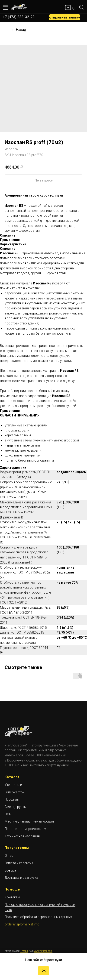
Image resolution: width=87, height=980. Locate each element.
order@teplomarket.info (22, 924)
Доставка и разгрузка (21, 878)
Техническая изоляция (22, 836)
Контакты (12, 897)
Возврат (11, 870)
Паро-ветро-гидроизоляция (26, 829)
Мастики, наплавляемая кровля (29, 821)
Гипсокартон (15, 792)
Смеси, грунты (16, 807)
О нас (9, 856)
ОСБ (8, 814)
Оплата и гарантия (19, 863)
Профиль (12, 799)
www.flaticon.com (43, 951)
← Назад (19, 30)
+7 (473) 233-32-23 (19, 17)
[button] (65, 17)
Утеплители (13, 785)
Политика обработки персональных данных (38, 917)
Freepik (24, 951)
